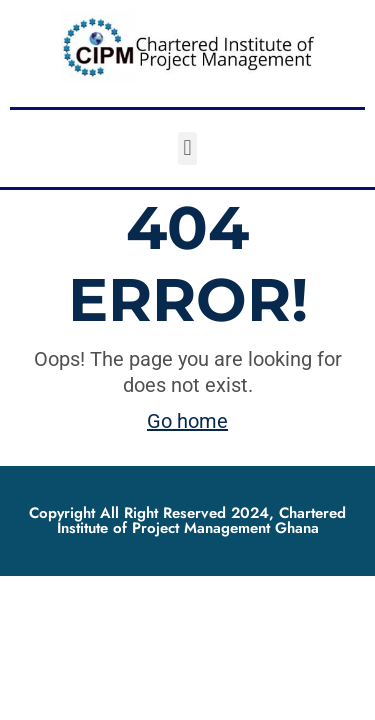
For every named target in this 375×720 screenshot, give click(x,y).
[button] (187, 148)
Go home (187, 421)
